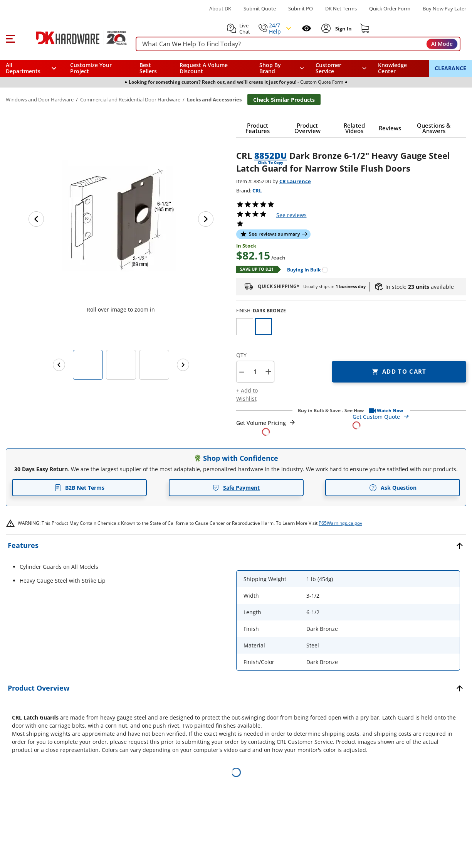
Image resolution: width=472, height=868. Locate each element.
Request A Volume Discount (204, 68)
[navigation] (341, 68)
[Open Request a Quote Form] (266, 427)
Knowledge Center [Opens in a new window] (392, 68)
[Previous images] (59, 365)
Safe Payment (236, 488)
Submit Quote (260, 9)
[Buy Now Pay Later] (444, 8)
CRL (257, 190)
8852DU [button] (271, 155)
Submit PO (301, 9)
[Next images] (183, 365)
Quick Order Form (390, 9)
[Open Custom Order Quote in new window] (409, 421)
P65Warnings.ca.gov (340, 523)
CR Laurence (295, 181)
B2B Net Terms (79, 488)
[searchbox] (298, 44)
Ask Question (393, 488)
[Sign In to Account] (343, 29)
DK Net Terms (341, 9)
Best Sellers (148, 68)
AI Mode (442, 44)
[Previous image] (36, 219)
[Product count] (255, 372)
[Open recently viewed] (307, 28)
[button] (10, 38)
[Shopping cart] (365, 29)
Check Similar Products (284, 100)
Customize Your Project (91, 68)
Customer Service (328, 68)
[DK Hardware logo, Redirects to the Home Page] (73, 38)
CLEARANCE (450, 68)
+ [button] (268, 372)
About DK (220, 9)
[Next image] (206, 219)
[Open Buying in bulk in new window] (305, 269)
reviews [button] (291, 215)
